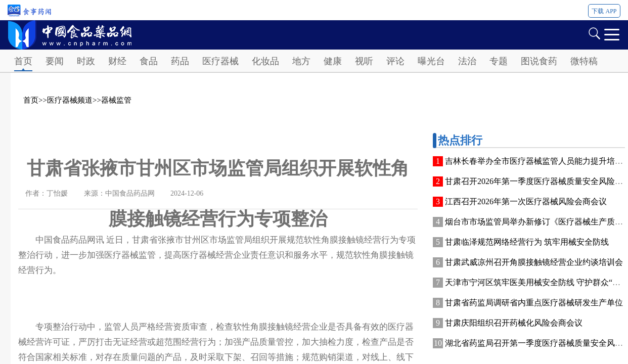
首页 (23, 61)
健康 (333, 61)
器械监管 (116, 100)
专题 (499, 61)
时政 (86, 61)
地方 (301, 61)
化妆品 (265, 61)
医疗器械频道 (70, 100)
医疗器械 (220, 61)
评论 (395, 61)
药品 (180, 61)
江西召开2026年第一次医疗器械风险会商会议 (526, 201)
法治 (467, 61)
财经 (117, 61)
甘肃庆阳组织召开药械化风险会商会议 (514, 323)
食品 (149, 61)
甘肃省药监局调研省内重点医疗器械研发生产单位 (534, 303)
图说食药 (539, 61)
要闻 (55, 61)
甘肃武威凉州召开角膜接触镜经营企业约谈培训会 (534, 262)
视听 (364, 61)
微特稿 (584, 61)
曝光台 (431, 61)
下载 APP (604, 11)
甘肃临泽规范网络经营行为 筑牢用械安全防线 (527, 242)
